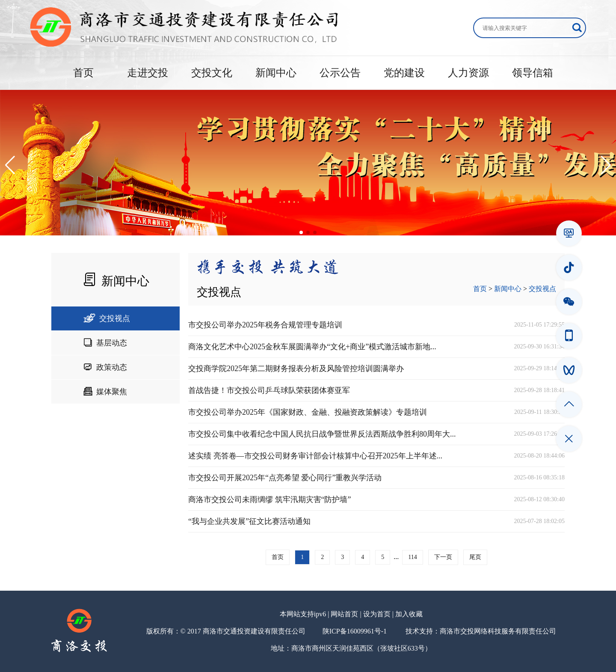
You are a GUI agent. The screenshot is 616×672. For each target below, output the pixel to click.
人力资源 (468, 73)
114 (412, 557)
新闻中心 (276, 73)
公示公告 (340, 73)
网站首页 (344, 614)
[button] (10, 165)
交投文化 (212, 73)
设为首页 (377, 614)
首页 (83, 73)
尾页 (475, 557)
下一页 (443, 557)
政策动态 (105, 367)
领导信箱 (533, 73)
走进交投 (148, 73)
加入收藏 (409, 614)
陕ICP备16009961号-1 (355, 631)
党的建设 (404, 73)
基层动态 (105, 343)
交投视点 (107, 318)
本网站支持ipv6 (303, 614)
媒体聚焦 (105, 392)
